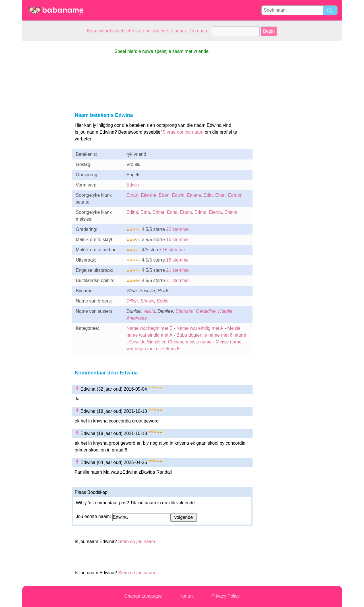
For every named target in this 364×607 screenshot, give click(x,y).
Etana (186, 212)
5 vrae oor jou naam (183, 132)
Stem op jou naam (136, 541)
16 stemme (177, 240)
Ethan (133, 195)
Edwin (133, 185)
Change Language (143, 596)
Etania (231, 212)
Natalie (225, 311)
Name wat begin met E (150, 328)
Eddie (163, 301)
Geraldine (206, 311)
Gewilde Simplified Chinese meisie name (170, 342)
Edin (208, 195)
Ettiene (194, 195)
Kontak (187, 596)
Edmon (235, 195)
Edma (200, 212)
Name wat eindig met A (200, 328)
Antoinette (137, 318)
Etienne (148, 195)
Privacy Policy (226, 596)
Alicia (150, 311)
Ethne (158, 212)
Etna (145, 212)
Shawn (147, 301)
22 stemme (177, 229)
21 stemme (177, 270)
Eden (164, 195)
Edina (132, 212)
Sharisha (184, 311)
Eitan (220, 195)
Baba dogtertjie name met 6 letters (211, 335)
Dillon (132, 301)
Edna (172, 212)
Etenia (215, 212)
